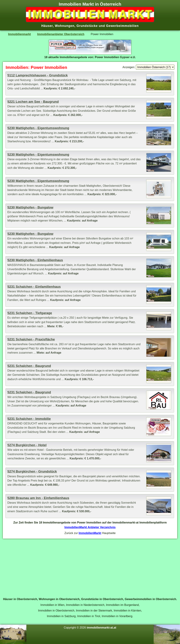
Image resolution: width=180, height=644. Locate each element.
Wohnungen (65, 26)
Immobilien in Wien (52, 605)
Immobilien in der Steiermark (94, 610)
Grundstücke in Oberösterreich (102, 599)
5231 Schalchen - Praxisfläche (31, 339)
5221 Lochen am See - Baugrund (33, 102)
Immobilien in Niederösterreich (85, 605)
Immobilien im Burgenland (122, 605)
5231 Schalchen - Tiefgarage (30, 313)
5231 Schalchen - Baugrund (29, 366)
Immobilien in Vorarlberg (117, 616)
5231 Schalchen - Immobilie (29, 419)
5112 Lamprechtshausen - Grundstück (38, 75)
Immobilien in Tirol (89, 616)
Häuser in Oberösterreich (20, 599)
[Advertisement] (90, 566)
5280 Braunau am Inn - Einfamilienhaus (38, 498)
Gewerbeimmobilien (122, 26)
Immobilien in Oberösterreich (56, 610)
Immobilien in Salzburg (61, 616)
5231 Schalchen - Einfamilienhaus (34, 287)
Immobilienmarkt (19, 34)
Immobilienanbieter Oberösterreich (61, 34)
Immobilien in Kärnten (127, 610)
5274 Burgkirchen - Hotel (27, 445)
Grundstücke (87, 26)
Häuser (47, 26)
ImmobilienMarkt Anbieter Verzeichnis (90, 527)
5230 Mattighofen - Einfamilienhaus (35, 260)
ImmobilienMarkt (90, 533)
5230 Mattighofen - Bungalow (30, 207)
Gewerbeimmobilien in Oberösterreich (150, 599)
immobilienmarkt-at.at (101, 627)
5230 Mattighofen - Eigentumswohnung (38, 128)
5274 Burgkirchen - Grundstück (32, 471)
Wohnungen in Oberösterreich (59, 599)
